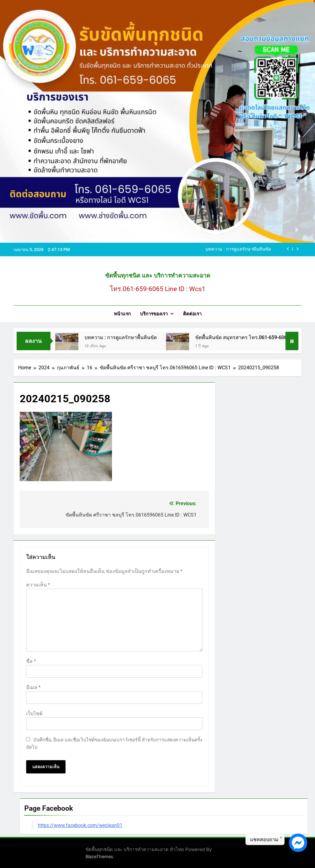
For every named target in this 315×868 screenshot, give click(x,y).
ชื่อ (31, 661)
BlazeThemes (99, 856)
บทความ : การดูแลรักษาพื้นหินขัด (238, 249)
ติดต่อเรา (192, 314)
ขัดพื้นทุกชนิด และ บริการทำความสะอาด (158, 276)
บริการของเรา (154, 314)
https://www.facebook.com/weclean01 (80, 825)
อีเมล (33, 687)
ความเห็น (38, 585)
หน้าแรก (122, 314)
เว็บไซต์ (34, 714)
